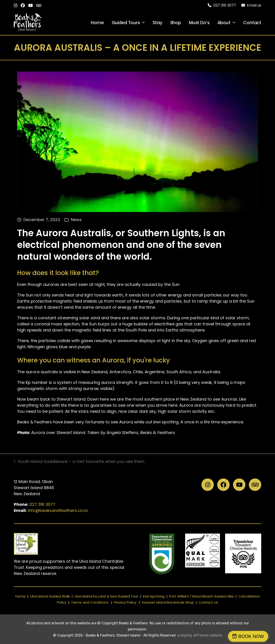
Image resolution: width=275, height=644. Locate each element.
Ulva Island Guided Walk (50, 596)
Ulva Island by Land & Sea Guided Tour (106, 596)
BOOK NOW (253, 636)
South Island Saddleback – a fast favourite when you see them (79, 462)
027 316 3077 (42, 504)
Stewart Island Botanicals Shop (168, 602)
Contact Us (208, 602)
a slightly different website (200, 635)
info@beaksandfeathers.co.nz (58, 510)
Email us (254, 5)
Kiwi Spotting (154, 596)
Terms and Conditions (90, 602)
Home (20, 596)
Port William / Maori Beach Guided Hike (202, 596)
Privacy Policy (125, 602)
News (76, 220)
